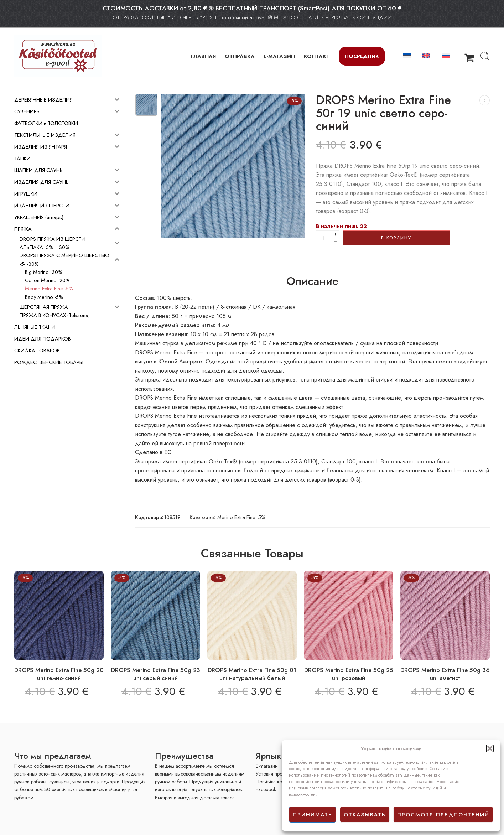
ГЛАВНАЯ (203, 56)
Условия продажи (275, 774)
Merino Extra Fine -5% (241, 517)
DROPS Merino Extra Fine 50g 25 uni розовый (349, 674)
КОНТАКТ (317, 56)
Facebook (266, 789)
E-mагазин (267, 766)
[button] (490, 748)
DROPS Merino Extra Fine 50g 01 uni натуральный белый (252, 674)
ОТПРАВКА (240, 56)
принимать (313, 815)
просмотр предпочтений (443, 815)
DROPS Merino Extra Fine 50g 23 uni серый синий (156, 674)
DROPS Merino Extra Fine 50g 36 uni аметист (445, 674)
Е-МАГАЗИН (279, 56)
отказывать (365, 815)
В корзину (396, 238)
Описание (312, 281)
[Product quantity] (324, 238)
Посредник (362, 56)
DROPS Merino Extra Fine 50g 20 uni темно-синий (59, 674)
